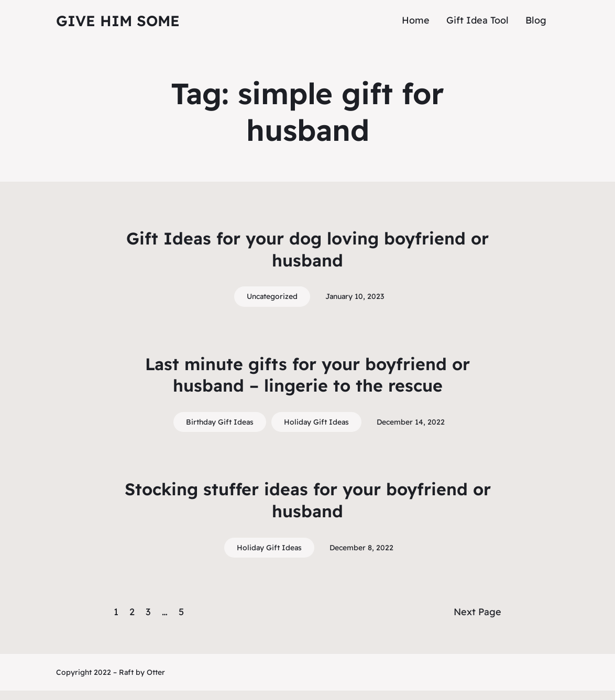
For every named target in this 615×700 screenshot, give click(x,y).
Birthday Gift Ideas (220, 422)
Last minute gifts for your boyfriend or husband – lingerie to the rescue (307, 375)
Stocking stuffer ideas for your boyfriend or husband (308, 500)
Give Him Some (118, 21)
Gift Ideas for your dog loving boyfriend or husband (307, 249)
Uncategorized (272, 296)
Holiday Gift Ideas (316, 422)
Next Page (477, 612)
